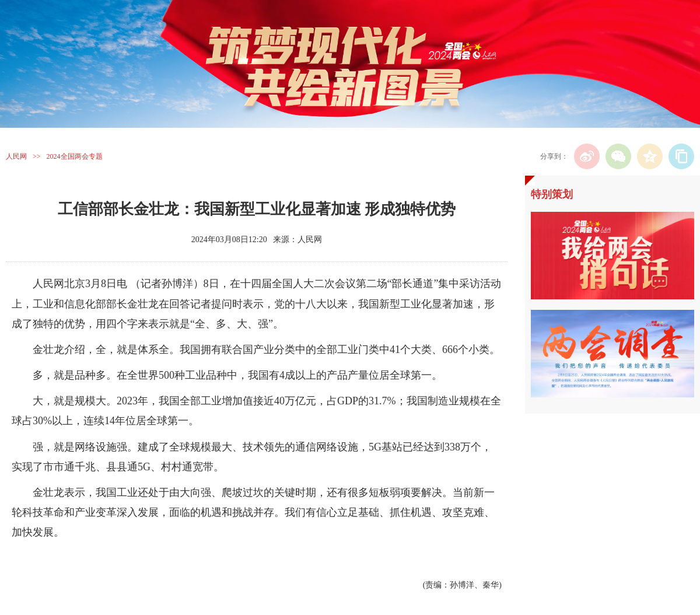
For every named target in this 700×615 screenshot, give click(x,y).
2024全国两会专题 (75, 156)
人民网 (16, 156)
